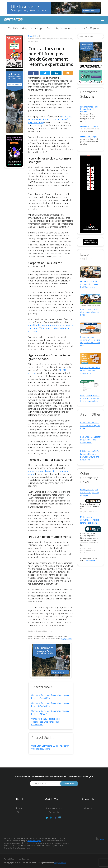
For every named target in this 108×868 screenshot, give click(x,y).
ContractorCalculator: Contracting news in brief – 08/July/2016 (50, 705)
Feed (102, 839)
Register (20, 808)
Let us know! (91, 561)
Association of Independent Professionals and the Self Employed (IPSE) (50, 119)
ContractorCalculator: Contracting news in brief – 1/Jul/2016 (50, 712)
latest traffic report (34, 841)
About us (88, 808)
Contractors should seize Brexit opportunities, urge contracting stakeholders (45, 722)
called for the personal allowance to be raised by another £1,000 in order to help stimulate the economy (51, 328)
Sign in (20, 812)
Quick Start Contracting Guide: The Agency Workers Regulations (50, 747)
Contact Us (54, 812)
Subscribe (69, 784)
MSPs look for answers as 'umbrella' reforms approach (90, 520)
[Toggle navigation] (102, 20)
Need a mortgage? (88, 136)
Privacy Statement (23, 859)
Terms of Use (9, 859)
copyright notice (66, 639)
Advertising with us (54, 808)
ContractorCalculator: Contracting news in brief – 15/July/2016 (50, 697)
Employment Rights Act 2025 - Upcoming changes (90, 493)
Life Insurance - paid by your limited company (89, 109)
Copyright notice (60, 863)
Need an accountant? (90, 126)
